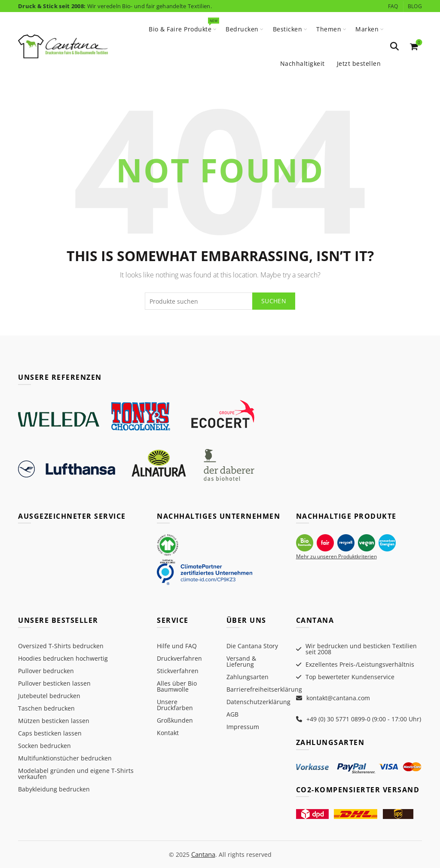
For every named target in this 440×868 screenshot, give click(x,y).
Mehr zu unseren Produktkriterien (336, 556)
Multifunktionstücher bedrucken (65, 758)
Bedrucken (242, 29)
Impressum (243, 727)
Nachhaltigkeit (302, 63)
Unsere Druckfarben (175, 705)
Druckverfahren (179, 658)
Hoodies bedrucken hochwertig (63, 658)
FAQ (393, 6)
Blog (415, 6)
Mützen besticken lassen (54, 721)
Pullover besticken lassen (54, 683)
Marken (367, 29)
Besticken (288, 29)
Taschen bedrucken (46, 708)
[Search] (394, 46)
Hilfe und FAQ (177, 646)
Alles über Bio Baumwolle (177, 686)
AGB (232, 714)
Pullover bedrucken (46, 671)
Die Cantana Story (252, 646)
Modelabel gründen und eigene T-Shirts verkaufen (76, 774)
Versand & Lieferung (241, 661)
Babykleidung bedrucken (54, 789)
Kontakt (168, 733)
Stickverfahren (178, 671)
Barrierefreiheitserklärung (264, 689)
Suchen (274, 301)
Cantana (203, 854)
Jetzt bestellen (359, 63)
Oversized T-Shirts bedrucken (61, 646)
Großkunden (175, 720)
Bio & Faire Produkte (183, 25)
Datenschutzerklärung (258, 702)
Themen (329, 29)
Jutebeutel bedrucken (49, 696)
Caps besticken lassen (50, 733)
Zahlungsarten (247, 677)
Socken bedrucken (44, 746)
